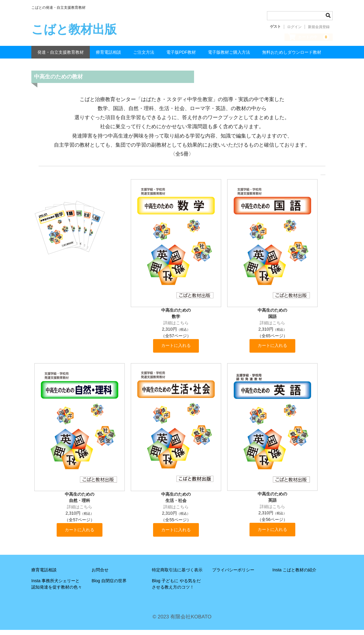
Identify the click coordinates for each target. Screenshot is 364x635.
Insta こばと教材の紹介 (294, 575)
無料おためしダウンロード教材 (292, 56)
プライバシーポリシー (233, 575)
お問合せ (100, 575)
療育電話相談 (108, 56)
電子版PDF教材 (181, 56)
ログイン (294, 27)
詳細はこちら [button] (176, 326)
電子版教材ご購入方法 (229, 56)
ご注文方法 (144, 56)
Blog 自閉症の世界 (109, 586)
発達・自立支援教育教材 (61, 56)
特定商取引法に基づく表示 (177, 575)
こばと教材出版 (74, 29)
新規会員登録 (319, 27)
